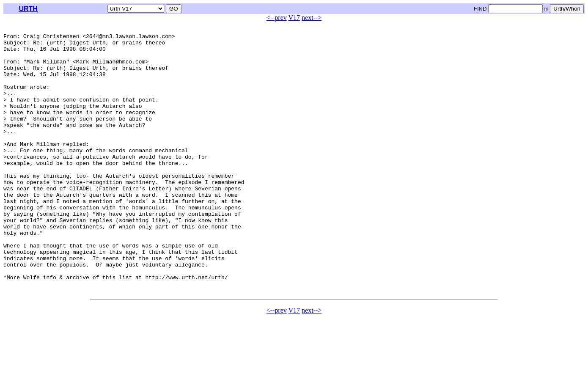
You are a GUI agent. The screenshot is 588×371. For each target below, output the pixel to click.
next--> (312, 18)
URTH (28, 9)
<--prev (277, 18)
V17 (294, 18)
